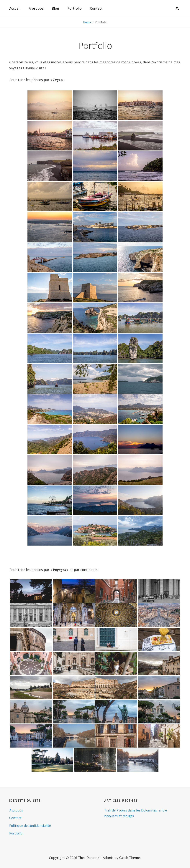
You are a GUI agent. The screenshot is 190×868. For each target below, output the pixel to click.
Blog (55, 8)
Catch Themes (131, 857)
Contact (96, 8)
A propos (36, 8)
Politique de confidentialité (31, 825)
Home (87, 22)
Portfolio (74, 8)
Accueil (15, 8)
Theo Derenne (88, 857)
